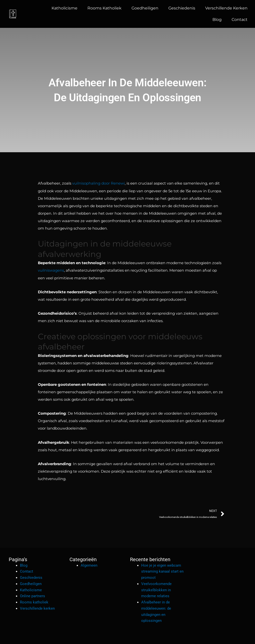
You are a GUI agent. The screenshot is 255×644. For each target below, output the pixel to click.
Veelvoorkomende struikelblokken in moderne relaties (156, 590)
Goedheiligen (145, 8)
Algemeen (89, 565)
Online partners (32, 596)
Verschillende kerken (226, 8)
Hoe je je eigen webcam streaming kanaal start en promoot (162, 571)
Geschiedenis (182, 8)
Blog (217, 20)
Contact (240, 20)
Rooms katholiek (104, 8)
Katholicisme (64, 8)
